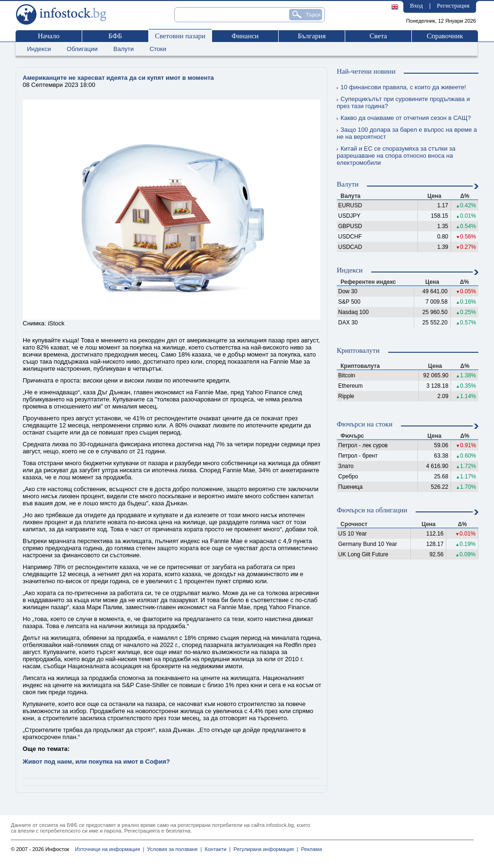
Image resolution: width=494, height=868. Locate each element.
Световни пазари (180, 36)
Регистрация (453, 5)
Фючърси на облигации (372, 510)
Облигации (82, 49)
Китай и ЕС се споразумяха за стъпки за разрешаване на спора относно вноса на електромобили (396, 156)
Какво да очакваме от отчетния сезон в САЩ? (404, 118)
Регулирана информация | (264, 849)
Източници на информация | (109, 849)
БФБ (115, 36)
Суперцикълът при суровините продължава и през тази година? (403, 102)
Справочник (445, 36)
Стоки (158, 49)
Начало (49, 36)
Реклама (310, 849)
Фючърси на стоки (365, 424)
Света (378, 36)
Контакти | (216, 849)
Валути (123, 49)
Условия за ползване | (173, 849)
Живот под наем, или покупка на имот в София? (96, 762)
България (311, 36)
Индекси (39, 49)
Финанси (245, 36)
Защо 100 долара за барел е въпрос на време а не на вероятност (407, 133)
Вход (416, 5)
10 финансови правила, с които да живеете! (401, 87)
